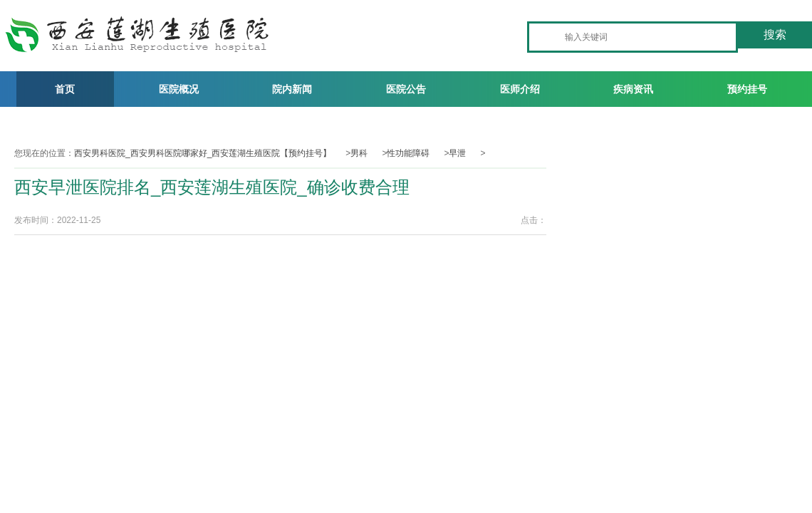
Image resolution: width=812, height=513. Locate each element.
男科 (359, 153)
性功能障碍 (408, 153)
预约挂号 (747, 89)
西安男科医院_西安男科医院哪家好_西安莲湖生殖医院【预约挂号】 (203, 153)
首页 (65, 89)
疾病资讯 (633, 89)
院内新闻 (292, 89)
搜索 (775, 35)
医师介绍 (520, 89)
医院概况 (179, 89)
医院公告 (406, 89)
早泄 (457, 153)
